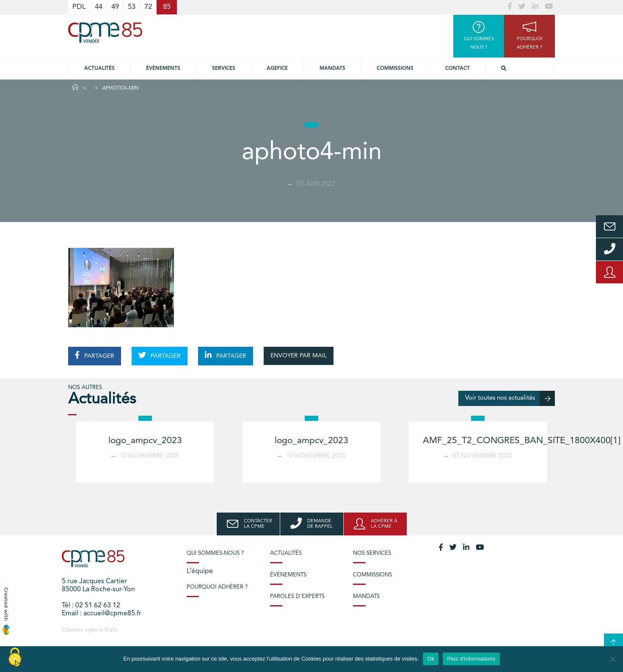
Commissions (395, 69)
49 (115, 7)
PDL (79, 7)
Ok (431, 659)
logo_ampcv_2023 (145, 441)
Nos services (372, 553)
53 (132, 7)
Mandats (332, 69)
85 (167, 7)
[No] (612, 659)
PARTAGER (95, 355)
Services (224, 69)
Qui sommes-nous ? (215, 553)
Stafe (111, 630)
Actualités (99, 69)
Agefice (277, 69)
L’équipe (200, 571)
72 (148, 7)
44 (99, 7)
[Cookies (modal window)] (15, 658)
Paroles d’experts (297, 597)
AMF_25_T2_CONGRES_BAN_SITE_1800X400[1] (521, 441)
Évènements (163, 69)
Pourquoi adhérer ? (217, 587)
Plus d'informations (471, 659)
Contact (458, 69)
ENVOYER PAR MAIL (299, 356)
